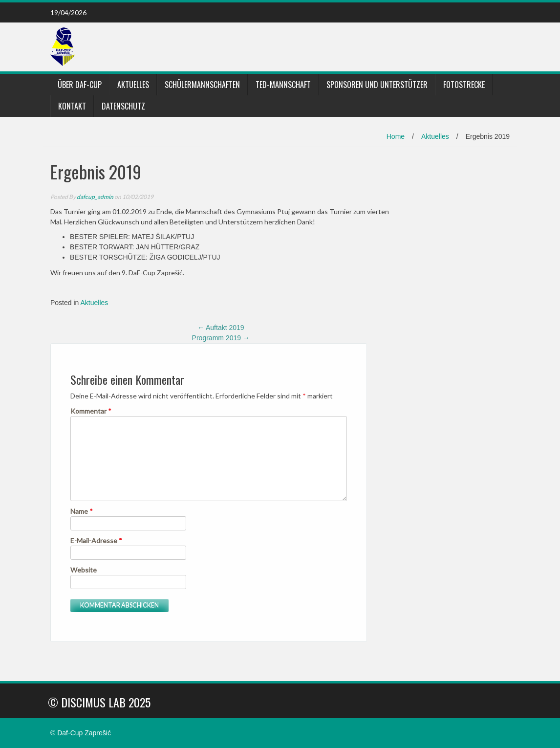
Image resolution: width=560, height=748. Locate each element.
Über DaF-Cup (80, 85)
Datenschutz (123, 106)
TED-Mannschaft (283, 85)
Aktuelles (133, 85)
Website (84, 570)
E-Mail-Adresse (96, 540)
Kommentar (91, 411)
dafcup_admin (95, 197)
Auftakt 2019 (221, 328)
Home (396, 136)
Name (82, 511)
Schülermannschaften (202, 85)
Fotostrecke (464, 85)
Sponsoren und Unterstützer (377, 85)
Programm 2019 (221, 338)
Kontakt (72, 106)
